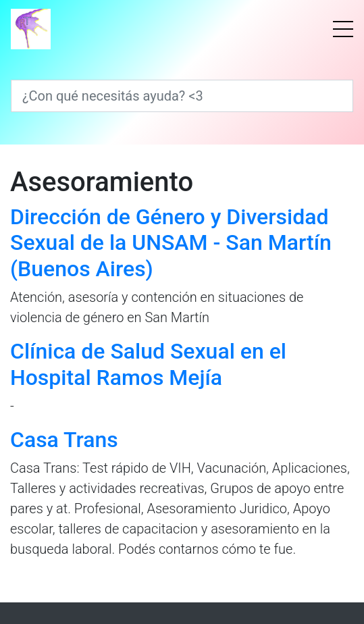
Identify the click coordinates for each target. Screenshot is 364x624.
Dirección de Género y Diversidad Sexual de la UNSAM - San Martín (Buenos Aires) (171, 243)
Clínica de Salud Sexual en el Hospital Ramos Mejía (148, 364)
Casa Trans (64, 440)
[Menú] (343, 29)
